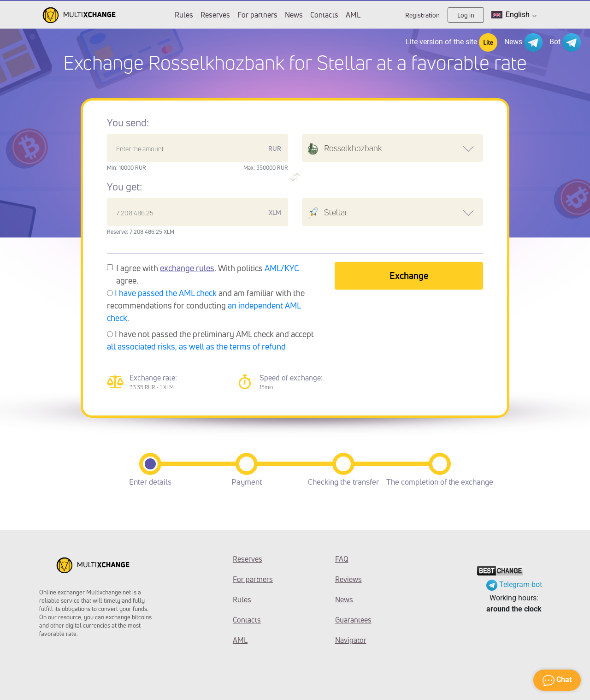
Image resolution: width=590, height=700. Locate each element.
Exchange (409, 276)
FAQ (342, 559)
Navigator (351, 640)
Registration (422, 15)
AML (353, 15)
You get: (124, 187)
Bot (565, 42)
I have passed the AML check (166, 293)
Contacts (324, 15)
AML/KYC (282, 268)
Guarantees (353, 620)
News (294, 15)
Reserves (215, 15)
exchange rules (187, 268)
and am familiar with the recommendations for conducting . (206, 305)
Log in (466, 15)
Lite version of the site (451, 42)
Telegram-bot (514, 584)
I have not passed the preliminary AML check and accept (210, 340)
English (514, 15)
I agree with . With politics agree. (208, 274)
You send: (128, 123)
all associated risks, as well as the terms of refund (196, 346)
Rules (184, 15)
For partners (257, 15)
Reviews (348, 579)
